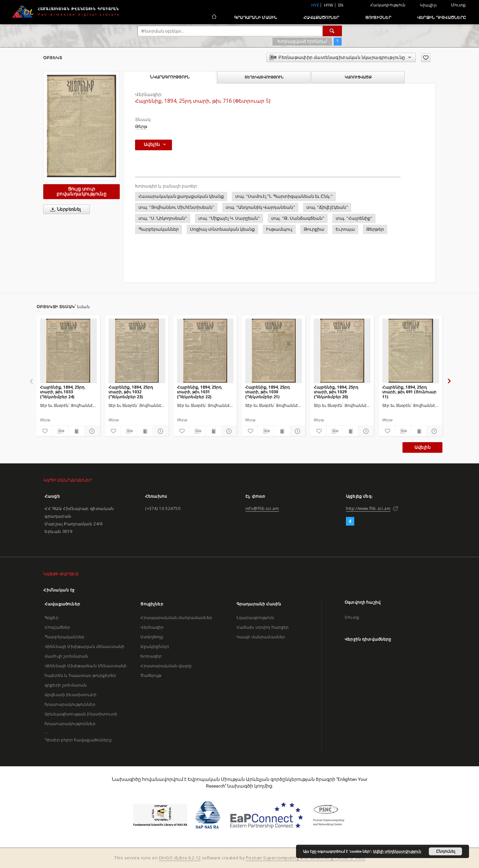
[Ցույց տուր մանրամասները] (91, 431)
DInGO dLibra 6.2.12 (180, 858)
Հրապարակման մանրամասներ (176, 618)
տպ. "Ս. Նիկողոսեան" (163, 218)
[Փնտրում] (332, 31)
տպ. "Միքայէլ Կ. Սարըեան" (229, 218)
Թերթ (141, 126)
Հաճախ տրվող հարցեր (263, 627)
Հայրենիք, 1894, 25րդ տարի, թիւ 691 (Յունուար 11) (409, 392)
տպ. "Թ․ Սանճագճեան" (298, 218)
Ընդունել (446, 851)
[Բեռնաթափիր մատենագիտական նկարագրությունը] (60, 431)
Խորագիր (151, 656)
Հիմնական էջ (59, 590)
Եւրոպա (345, 229)
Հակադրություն (388, 5)
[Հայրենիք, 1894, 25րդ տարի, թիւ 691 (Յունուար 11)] (411, 351)
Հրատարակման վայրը (166, 666)
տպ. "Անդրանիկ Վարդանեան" (260, 207)
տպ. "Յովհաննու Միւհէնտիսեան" (176, 207)
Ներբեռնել (64, 209)
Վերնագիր (152, 627)
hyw (329, 5)
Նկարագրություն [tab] (170, 77)
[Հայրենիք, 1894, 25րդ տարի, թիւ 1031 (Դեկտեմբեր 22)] (205, 351)
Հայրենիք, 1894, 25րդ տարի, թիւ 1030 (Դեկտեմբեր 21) (267, 392)
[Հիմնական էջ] (214, 17)
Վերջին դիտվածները (442, 17)
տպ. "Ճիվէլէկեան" (327, 207)
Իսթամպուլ (279, 229)
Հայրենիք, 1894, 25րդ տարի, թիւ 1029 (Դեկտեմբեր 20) (336, 392)
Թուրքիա (314, 229)
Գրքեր (52, 618)
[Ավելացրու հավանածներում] (426, 58)
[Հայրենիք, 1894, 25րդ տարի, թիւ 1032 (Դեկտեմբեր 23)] (137, 351)
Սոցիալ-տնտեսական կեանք (222, 229)
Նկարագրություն (255, 618)
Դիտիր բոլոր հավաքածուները (78, 740)
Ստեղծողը (152, 637)
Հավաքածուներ (321, 17)
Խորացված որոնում (302, 41)
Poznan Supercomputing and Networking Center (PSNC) (305, 858)
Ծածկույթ (151, 675)
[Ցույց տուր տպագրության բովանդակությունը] (76, 431)
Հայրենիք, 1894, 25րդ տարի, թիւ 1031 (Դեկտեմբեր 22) (199, 392)
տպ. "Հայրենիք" (354, 218)
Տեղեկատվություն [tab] (264, 77)
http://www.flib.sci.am (368, 508)
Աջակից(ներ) (155, 646)
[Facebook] (350, 522)
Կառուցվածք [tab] (358, 77)
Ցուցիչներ (378, 17)
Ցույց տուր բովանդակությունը (81, 191)
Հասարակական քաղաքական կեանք (181, 196)
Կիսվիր (428, 5)
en (341, 5)
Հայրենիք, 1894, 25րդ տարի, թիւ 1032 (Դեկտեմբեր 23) (131, 392)
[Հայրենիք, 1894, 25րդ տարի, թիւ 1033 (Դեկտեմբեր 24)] (68, 351)
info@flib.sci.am (262, 508)
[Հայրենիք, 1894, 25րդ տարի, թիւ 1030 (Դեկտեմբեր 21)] (274, 351)
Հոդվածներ (57, 627)
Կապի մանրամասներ (261, 637)
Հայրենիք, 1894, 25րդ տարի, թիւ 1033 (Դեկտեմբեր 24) (62, 392)
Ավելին (422, 447)
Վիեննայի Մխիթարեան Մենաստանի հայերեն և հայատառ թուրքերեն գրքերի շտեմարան (86, 675)
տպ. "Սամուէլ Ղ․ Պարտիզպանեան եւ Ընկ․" (284, 196)
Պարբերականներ (159, 229)
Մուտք (458, 5)
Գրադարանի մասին (256, 17)
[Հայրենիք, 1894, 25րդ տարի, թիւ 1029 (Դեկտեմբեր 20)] (342, 351)
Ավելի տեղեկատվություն (397, 851)
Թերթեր (375, 229)
